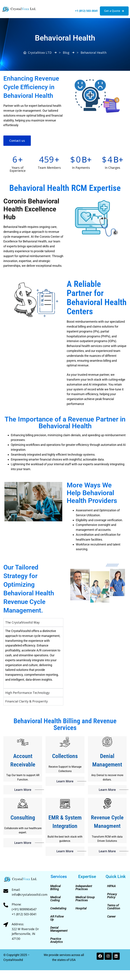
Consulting (23, 817)
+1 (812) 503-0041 (86, 11)
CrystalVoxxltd (13, 960)
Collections (65, 756)
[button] (40, 2)
